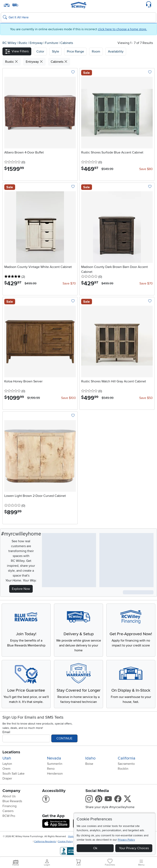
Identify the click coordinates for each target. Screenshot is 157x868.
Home (71, 836)
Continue (64, 738)
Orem (6, 769)
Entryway (37, 43)
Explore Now (21, 589)
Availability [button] (116, 52)
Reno (51, 769)
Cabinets (67, 43)
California (127, 758)
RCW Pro (9, 816)
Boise (89, 764)
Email (6, 732)
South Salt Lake (13, 774)
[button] (17, 51)
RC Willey (9, 43)
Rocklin (123, 769)
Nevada (54, 758)
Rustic (23, 43)
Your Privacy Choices (134, 848)
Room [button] (96, 52)
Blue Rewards (12, 801)
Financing (10, 806)
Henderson (55, 774)
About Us (9, 796)
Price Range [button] (75, 52)
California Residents (45, 842)
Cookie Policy (65, 842)
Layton (7, 764)
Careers (8, 811)
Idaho (90, 758)
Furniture (52, 43)
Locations (11, 752)
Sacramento (126, 764)
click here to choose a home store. (122, 29)
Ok (95, 848)
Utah (7, 758)
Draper (7, 778)
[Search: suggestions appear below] (78, 17)
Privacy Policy (126, 840)
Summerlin (55, 764)
